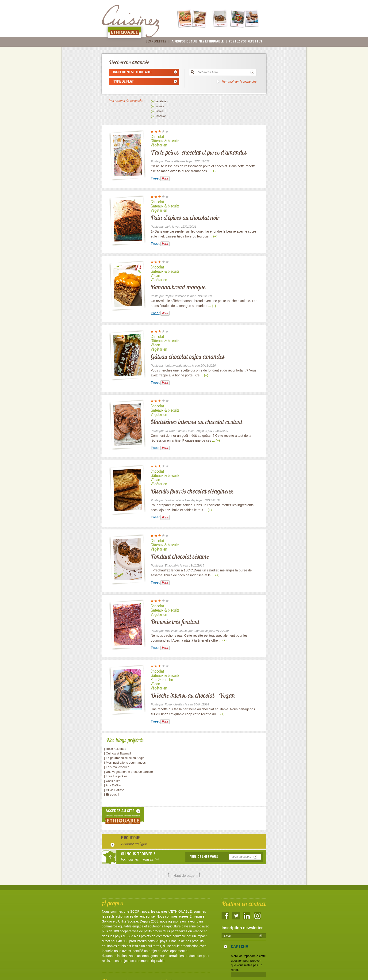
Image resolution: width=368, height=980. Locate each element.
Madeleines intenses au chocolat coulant (196, 422)
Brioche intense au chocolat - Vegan (193, 695)
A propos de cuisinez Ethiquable (198, 42)
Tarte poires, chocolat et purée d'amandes (199, 152)
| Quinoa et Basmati (118, 753)
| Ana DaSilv (113, 785)
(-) (153, 101)
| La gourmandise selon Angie (124, 758)
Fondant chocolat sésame (180, 556)
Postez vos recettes (245, 42)
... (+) (212, 171)
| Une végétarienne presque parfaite (128, 772)
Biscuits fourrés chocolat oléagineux (192, 491)
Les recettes (156, 42)
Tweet (155, 178)
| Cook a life (112, 781)
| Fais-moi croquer (117, 767)
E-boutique (130, 838)
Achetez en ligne (134, 844)
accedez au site (120, 811)
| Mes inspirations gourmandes (125, 763)
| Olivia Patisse (114, 790)
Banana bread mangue (178, 287)
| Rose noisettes (115, 749)
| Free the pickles (116, 776)
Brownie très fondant (175, 622)
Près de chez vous (204, 857)
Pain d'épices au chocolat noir (185, 218)
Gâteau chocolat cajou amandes (187, 356)
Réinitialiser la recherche (239, 82)
